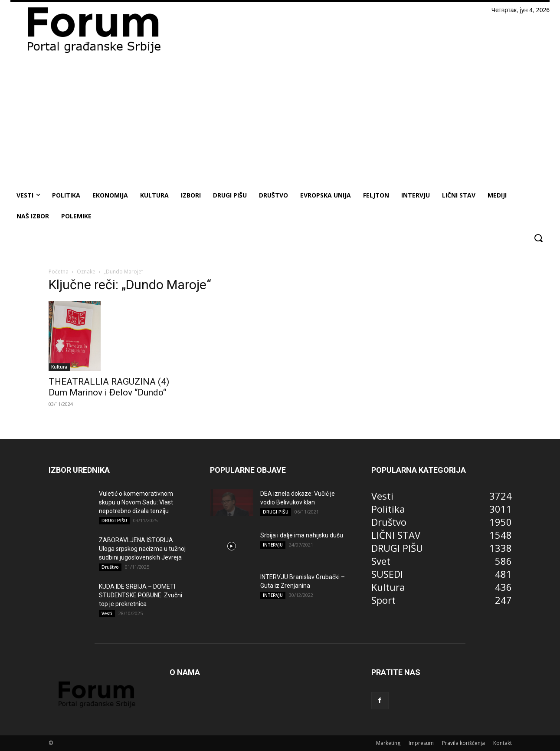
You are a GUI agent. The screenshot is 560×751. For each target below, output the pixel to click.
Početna (59, 272)
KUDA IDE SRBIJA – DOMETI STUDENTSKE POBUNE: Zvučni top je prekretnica (141, 595)
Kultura (59, 367)
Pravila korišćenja (463, 743)
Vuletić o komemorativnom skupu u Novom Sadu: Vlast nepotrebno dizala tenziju (136, 502)
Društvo (110, 567)
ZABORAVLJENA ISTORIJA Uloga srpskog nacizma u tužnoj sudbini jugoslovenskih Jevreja (142, 549)
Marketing (388, 743)
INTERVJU (273, 545)
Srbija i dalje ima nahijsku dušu (302, 535)
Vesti (107, 613)
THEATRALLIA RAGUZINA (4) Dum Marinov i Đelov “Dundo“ (109, 387)
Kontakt (503, 743)
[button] (538, 238)
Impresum (421, 743)
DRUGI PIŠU (114, 520)
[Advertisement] (280, 120)
